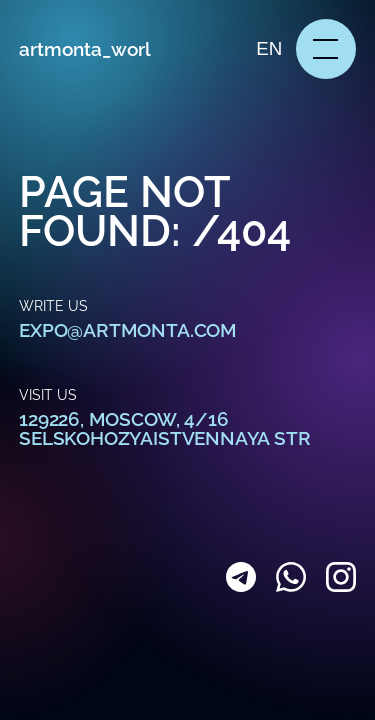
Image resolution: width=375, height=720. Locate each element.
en (269, 48)
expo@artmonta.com (128, 330)
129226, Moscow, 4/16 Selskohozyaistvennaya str (164, 428)
